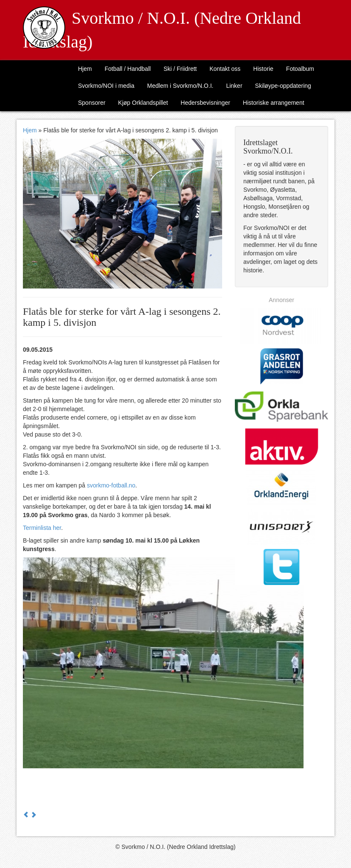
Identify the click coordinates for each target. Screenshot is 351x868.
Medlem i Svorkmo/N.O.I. (180, 86)
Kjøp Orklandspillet (143, 103)
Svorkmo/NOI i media (106, 86)
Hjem (85, 69)
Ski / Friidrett (180, 69)
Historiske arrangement (274, 103)
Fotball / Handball (128, 69)
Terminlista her (42, 528)
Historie (263, 69)
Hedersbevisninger (205, 103)
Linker (234, 86)
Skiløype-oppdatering (283, 86)
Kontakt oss (225, 69)
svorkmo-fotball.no (111, 485)
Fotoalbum (300, 69)
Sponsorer (92, 103)
